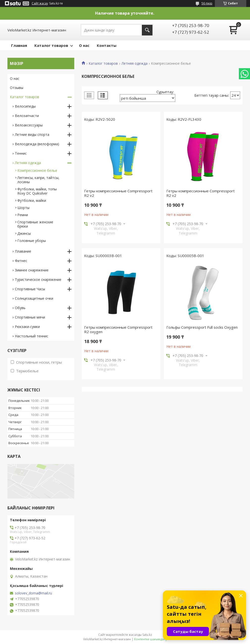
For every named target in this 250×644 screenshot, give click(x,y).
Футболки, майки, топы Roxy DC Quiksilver (37, 191)
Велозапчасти (27, 116)
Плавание (23, 251)
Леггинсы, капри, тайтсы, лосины (38, 180)
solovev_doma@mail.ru (33, 593)
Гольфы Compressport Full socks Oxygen (202, 327)
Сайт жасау (40, 3)
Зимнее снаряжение (32, 270)
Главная (19, 45)
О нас (84, 45)
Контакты (107, 45)
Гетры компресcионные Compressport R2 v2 (118, 193)
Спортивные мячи (30, 317)
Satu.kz (147, 635)
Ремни (23, 215)
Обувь (20, 308)
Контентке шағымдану (151, 639)
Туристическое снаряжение (38, 279)
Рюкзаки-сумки (27, 327)
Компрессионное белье (37, 170)
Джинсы (24, 233)
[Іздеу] (147, 30)
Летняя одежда (135, 63)
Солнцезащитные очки (34, 298)
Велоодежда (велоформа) (37, 144)
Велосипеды (25, 106)
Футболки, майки (32, 200)
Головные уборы (32, 241)
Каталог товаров (51, 45)
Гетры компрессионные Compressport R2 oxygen (118, 329)
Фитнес (21, 261)
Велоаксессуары (29, 125)
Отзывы (17, 88)
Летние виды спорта (32, 134)
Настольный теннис (32, 336)
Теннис (21, 153)
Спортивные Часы (30, 289)
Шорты (23, 208)
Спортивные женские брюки (35, 224)
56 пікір (207, 3)
